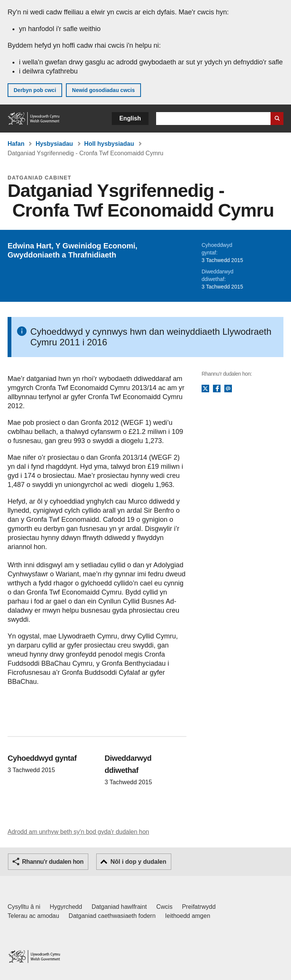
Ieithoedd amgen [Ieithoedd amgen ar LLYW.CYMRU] (188, 916)
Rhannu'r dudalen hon (53, 862)
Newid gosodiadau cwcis (103, 90)
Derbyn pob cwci (35, 90)
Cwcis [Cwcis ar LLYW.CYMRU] (165, 907)
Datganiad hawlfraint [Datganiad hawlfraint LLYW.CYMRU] (119, 907)
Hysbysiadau (54, 144)
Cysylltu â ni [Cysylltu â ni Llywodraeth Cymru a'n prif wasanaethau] (24, 907)
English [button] (130, 118)
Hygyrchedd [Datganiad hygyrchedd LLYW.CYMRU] (66, 907)
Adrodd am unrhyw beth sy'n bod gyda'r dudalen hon (78, 832)
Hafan (16, 144)
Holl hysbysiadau (109, 144)
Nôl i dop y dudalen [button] (138, 862)
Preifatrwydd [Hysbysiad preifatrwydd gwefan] (199, 907)
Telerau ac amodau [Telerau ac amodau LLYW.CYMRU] (33, 916)
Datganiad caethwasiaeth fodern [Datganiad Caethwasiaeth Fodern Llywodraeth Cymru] (112, 916)
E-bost (228, 389)
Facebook (217, 389)
